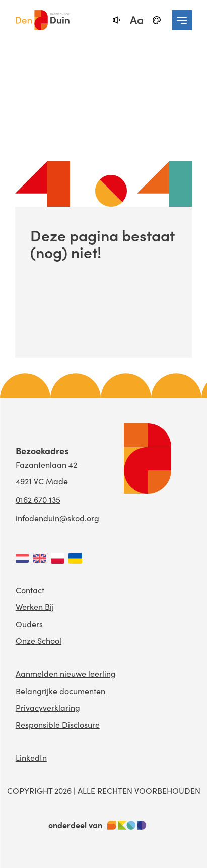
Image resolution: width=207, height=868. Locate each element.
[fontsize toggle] (136, 20)
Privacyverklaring (48, 707)
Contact (30, 590)
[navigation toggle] (182, 20)
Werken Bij (35, 607)
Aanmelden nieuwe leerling (66, 674)
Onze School (39, 640)
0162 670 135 (38, 499)
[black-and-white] (157, 20)
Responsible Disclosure (58, 725)
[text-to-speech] (116, 20)
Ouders (29, 624)
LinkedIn (31, 757)
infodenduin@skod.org (57, 518)
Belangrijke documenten (60, 691)
